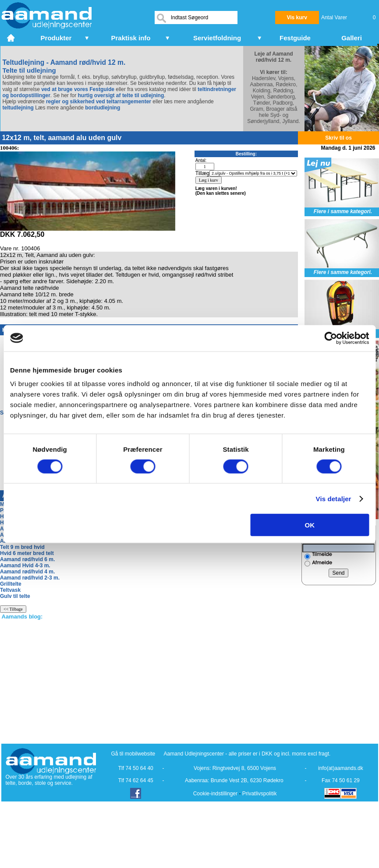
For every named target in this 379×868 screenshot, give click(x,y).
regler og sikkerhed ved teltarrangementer (98, 102)
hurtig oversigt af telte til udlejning (121, 95)
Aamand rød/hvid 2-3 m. (30, 578)
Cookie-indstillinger (215, 794)
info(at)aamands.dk (341, 768)
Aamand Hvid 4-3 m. (25, 566)
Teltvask (10, 590)
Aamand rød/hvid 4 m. (27, 572)
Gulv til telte (15, 596)
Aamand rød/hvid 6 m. (27, 559)
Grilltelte (11, 584)
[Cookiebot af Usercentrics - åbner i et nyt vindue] (331, 338)
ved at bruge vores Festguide (77, 89)
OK (310, 525)
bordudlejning (103, 108)
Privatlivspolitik (260, 794)
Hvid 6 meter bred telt (27, 553)
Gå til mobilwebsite (133, 754)
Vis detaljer (334, 498)
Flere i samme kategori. (343, 211)
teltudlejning (18, 108)
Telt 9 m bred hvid (22, 547)
